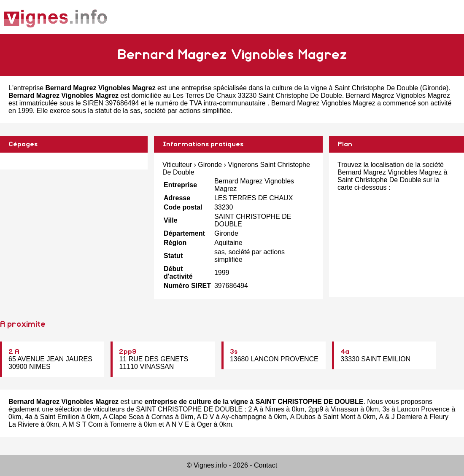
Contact (266, 465)
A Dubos (303, 417)
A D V (205, 417)
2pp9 (128, 352)
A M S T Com (82, 424)
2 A (14, 352)
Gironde (434, 88)
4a (345, 352)
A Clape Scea (123, 417)
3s (234, 352)
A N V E (178, 424)
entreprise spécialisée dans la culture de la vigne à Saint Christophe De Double (300, 88)
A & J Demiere (400, 417)
